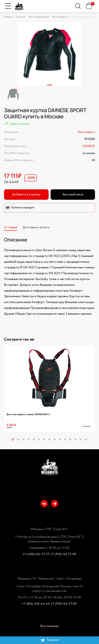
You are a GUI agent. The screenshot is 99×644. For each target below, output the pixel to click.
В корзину (84, 427)
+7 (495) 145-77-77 (36, 554)
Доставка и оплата (36, 227)
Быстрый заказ (73, 194)
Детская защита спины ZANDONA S (28, 414)
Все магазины (49, 626)
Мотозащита (86, 132)
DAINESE (89, 146)
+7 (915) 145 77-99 (63, 554)
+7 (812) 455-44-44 (36, 604)
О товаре (11, 227)
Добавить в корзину (26, 194)
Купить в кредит (20, 207)
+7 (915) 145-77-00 (64, 604)
